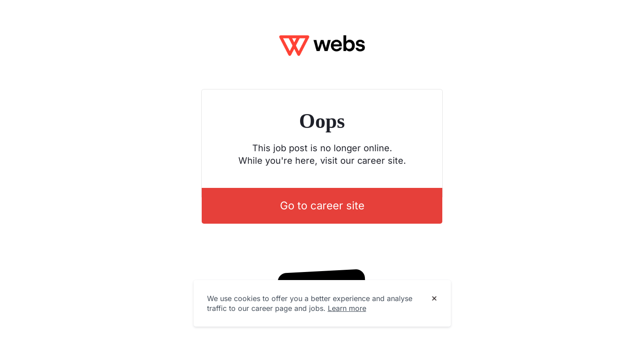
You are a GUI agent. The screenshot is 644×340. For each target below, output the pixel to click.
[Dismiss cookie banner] (434, 299)
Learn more (347, 308)
